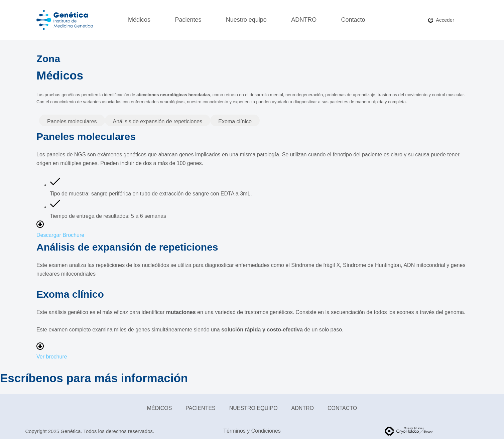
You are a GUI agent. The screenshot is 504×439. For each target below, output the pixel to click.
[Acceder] (441, 20)
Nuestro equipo (246, 20)
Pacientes (188, 20)
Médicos (139, 20)
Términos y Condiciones (252, 431)
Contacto (353, 20)
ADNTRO (304, 20)
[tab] (72, 120)
